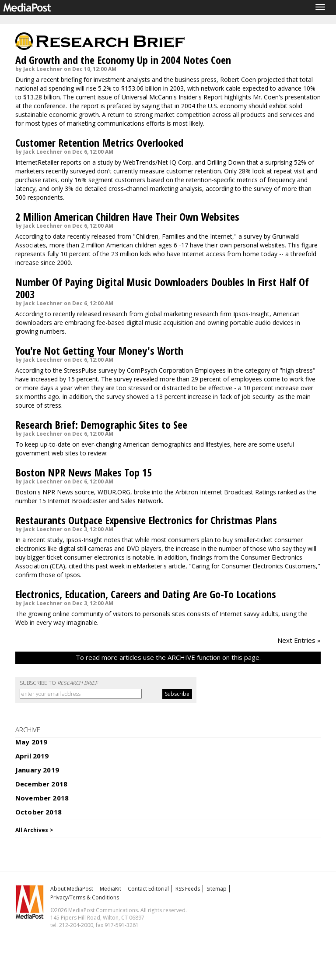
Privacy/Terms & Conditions (85, 897)
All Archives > (34, 830)
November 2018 (42, 798)
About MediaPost (72, 889)
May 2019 (31, 742)
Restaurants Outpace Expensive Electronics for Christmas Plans (146, 520)
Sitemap (217, 889)
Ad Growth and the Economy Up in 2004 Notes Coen (123, 60)
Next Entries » (299, 640)
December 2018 (41, 784)
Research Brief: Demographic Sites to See (101, 425)
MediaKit (110, 889)
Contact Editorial (148, 889)
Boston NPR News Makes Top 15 (84, 472)
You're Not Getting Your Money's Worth (99, 351)
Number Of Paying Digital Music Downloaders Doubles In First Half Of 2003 (162, 288)
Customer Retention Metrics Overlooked (99, 143)
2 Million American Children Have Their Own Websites (127, 217)
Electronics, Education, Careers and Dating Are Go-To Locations (146, 594)
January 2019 (37, 770)
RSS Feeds (188, 889)
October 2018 (38, 812)
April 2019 (32, 756)
